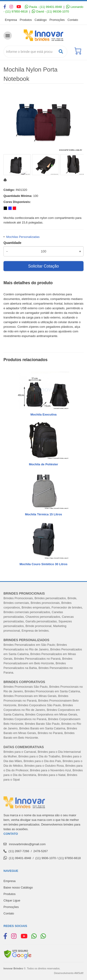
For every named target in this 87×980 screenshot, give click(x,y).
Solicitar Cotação (43, 266)
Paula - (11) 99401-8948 (43, 7)
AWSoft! (79, 973)
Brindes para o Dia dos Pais (42, 761)
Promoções (57, 20)
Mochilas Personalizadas (23, 237)
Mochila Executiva (43, 414)
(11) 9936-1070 (46, 858)
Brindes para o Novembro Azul (50, 770)
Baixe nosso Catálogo (18, 887)
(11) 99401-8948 (20, 858)
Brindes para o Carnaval (20, 752)
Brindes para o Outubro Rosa (44, 766)
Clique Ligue (12, 900)
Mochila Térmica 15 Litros (44, 514)
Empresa (11, 20)
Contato (73, 20)
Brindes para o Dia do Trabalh (38, 756)
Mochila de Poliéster (44, 464)
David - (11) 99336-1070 (50, 11)
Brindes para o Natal (52, 775)
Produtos (26, 20)
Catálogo (41, 20)
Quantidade (12, 243)
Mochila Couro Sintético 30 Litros (43, 564)
